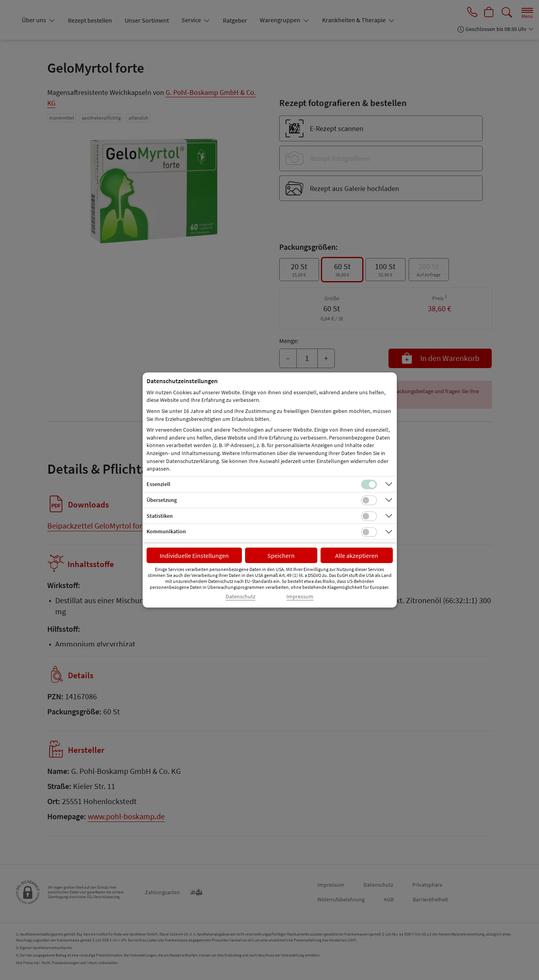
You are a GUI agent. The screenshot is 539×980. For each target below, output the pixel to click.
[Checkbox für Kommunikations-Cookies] (369, 532)
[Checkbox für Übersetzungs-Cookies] (369, 500)
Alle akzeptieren (357, 556)
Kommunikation (166, 531)
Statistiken (160, 516)
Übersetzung (162, 500)
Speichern (281, 556)
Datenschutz (241, 597)
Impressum (300, 597)
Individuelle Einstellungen (194, 556)
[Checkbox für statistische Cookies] (369, 516)
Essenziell (158, 484)
